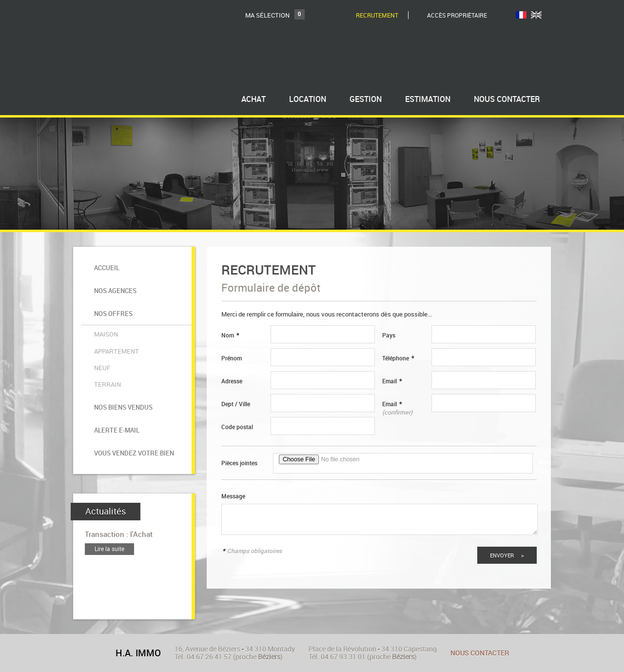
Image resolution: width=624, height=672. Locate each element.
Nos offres (112, 295)
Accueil (105, 264)
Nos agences (114, 280)
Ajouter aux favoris (185, 659)
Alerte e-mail (115, 377)
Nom (230, 335)
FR (521, 15)
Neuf (101, 333)
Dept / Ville (236, 404)
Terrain (106, 344)
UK (536, 15)
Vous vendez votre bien (133, 393)
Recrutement (377, 15)
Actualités (106, 448)
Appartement (115, 321)
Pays (389, 335)
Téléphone (398, 358)
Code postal (237, 427)
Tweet (536, 660)
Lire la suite (109, 486)
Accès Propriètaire (457, 15)
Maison (105, 309)
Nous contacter (480, 622)
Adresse (232, 381)
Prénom (232, 358)
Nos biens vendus (122, 362)
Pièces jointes (239, 463)
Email (392, 381)
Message (233, 496)
